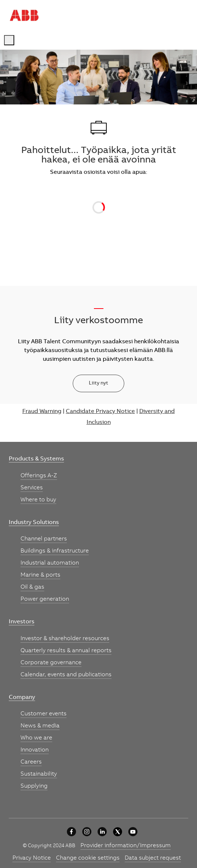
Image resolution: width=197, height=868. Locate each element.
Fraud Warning (42, 412)
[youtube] (133, 832)
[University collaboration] (71, 832)
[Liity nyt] (98, 383)
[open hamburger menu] (9, 40)
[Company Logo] (24, 15)
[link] (36, 459)
